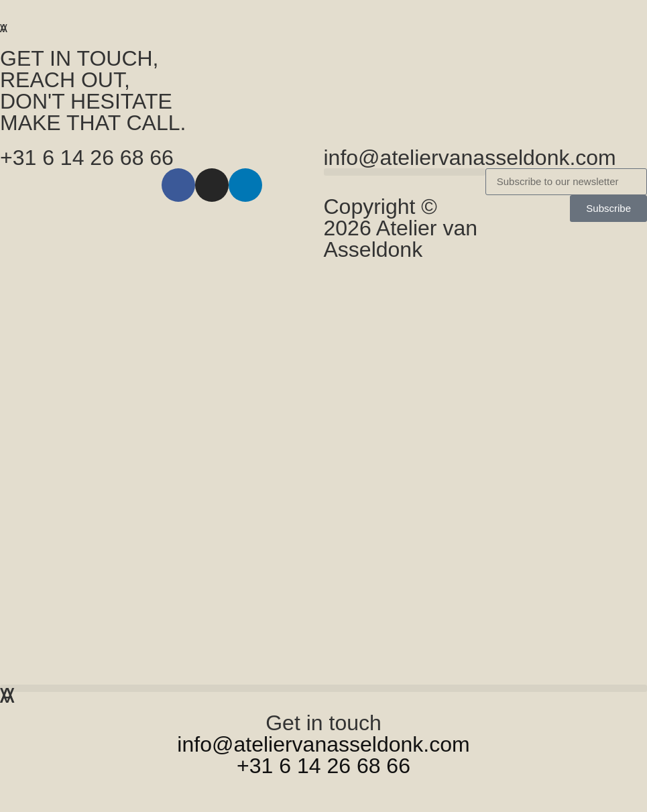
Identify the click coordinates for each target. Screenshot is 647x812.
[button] (630, 12)
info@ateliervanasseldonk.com (470, 158)
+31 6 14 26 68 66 (87, 158)
